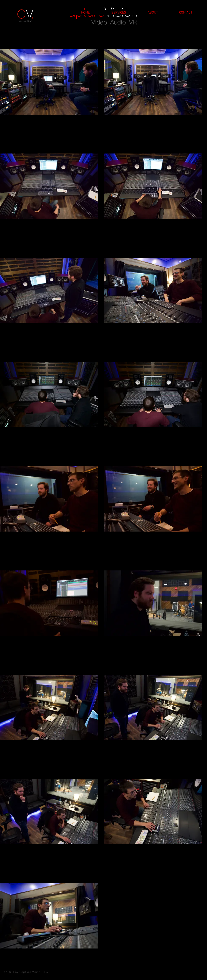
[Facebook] (191, 972)
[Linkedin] (199, 972)
